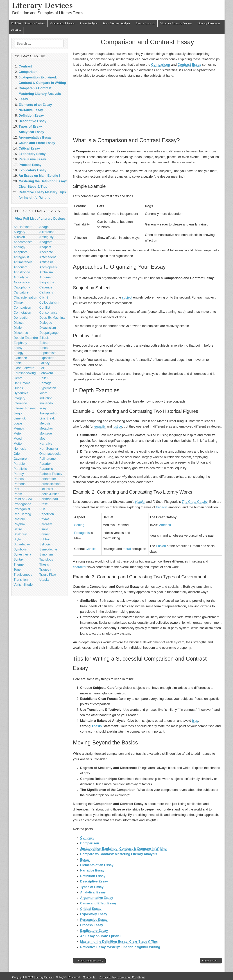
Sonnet (45, 534)
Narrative (46, 444)
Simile (44, 529)
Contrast (184, 65)
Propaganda (22, 504)
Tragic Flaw (48, 575)
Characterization (25, 297)
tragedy (161, 507)
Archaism (46, 272)
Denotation (22, 318)
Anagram (46, 242)
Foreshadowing (25, 373)
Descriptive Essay (94, 881)
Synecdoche (48, 549)
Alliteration (47, 232)
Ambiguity (47, 237)
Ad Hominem (23, 227)
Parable (19, 464)
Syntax (19, 559)
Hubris (18, 388)
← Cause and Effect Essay (89, 961)
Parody (19, 474)
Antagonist (21, 257)
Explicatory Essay (94, 931)
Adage (44, 227)
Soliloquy (20, 534)
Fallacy (45, 363)
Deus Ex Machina (52, 318)
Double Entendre (26, 338)
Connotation (22, 313)
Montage (46, 433)
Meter (18, 433)
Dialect (19, 323)
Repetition (47, 514)
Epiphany (20, 343)
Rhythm (19, 524)
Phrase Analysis (145, 23)
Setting (79, 525)
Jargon (19, 413)
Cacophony (22, 287)
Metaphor (46, 428)
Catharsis (46, 292)
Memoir (19, 428)
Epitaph (45, 343)
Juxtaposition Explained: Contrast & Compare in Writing (124, 849)
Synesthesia (22, 554)
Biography (47, 282)
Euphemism (48, 353)
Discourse (21, 333)
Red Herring (22, 514)
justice (117, 426)
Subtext (45, 539)
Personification (50, 484)
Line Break (47, 418)
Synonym (46, 554)
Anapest (45, 247)
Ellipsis (44, 338)
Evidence (20, 358)
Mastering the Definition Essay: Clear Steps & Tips (119, 941)
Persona (20, 484)
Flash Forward (24, 368)
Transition (21, 580)
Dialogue (46, 323)
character (80, 567)
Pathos (19, 479)
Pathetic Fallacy (51, 474)
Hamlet (140, 502)
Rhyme (45, 519)
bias (195, 721)
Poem (18, 494)
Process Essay (92, 925)
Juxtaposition (49, 413)
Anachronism (23, 242)
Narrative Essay (92, 870)
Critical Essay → (211, 961)
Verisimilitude (23, 585)
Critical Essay (91, 909)
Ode (17, 454)
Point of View (23, 499)
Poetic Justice (49, 494)
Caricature (21, 292)
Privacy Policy (108, 977)
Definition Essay (93, 876)
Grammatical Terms (62, 23)
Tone (17, 570)
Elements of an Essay (97, 865)
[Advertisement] (147, 107)
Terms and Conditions (132, 977)
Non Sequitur (49, 449)
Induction (46, 398)
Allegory (20, 232)
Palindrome (48, 459)
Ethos (44, 348)
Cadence (46, 287)
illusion (161, 546)
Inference (20, 403)
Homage (46, 383)
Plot (16, 489)
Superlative (22, 544)
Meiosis (45, 423)
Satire (18, 529)
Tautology (46, 559)
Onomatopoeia (50, 454)
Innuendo (46, 403)
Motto (18, 444)
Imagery (20, 398)
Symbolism (22, 549)
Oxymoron (21, 459)
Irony (43, 408)
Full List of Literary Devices (28, 23)
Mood (18, 439)
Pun (42, 509)
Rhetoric (20, 519)
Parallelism (22, 469)
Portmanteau (49, 499)
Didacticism (48, 328)
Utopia (44, 580)
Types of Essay (92, 887)
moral (127, 549)
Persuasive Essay (94, 920)
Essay (196, 65)
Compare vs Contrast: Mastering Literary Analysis (119, 854)
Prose (44, 504)
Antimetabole (23, 262)
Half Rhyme (22, 383)
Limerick (20, 418)
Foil (42, 368)
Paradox (45, 464)
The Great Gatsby (195, 502)
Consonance (48, 313)
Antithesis (46, 262)
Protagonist (82, 533)
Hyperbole (21, 393)
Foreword (46, 373)
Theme (19, 564)
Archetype (21, 277)
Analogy (20, 247)
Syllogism (46, 544)
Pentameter (48, 479)
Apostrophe (22, 272)
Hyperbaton (48, 388)
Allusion (19, 237)
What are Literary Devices (176, 23)
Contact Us (90, 977)
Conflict (91, 549)
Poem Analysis (89, 23)
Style (17, 539)
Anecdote (46, 252)
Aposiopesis (48, 267)
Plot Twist (46, 489)
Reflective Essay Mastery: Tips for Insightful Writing (120, 947)
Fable (18, 363)
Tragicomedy (23, 575)
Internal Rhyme (25, 408)
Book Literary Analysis (117, 23)
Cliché (44, 297)
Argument (46, 277)
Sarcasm (46, 524)
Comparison (161, 65)
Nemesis (20, 449)
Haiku (44, 378)
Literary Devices (43, 5)
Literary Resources (209, 23)
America (165, 525)
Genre (18, 378)
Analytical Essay (93, 892)
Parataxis (46, 469)
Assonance (22, 282)
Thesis (97, 726)
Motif (43, 439)
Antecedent (48, 257)
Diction (19, 328)
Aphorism (21, 267)
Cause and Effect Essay (99, 903)
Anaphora (21, 252)
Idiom (43, 393)
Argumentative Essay (97, 898)
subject (127, 297)
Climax (19, 302)
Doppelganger (50, 333)
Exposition (47, 358)
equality (100, 426)
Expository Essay (94, 914)
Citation (16, 30)
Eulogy (19, 353)
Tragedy (45, 570)
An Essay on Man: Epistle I (101, 936)
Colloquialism (49, 302)
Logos (18, 423)
